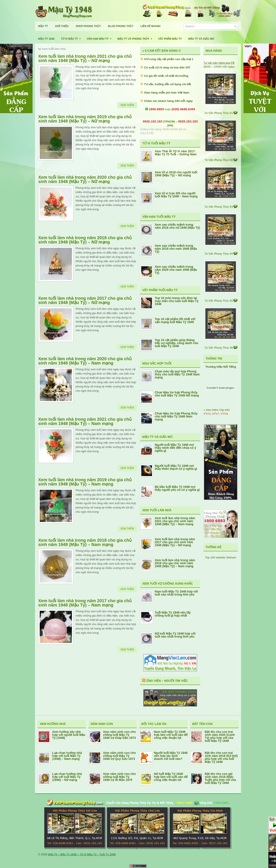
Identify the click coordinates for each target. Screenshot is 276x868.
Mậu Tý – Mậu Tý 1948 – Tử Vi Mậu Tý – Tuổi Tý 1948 (82, 854)
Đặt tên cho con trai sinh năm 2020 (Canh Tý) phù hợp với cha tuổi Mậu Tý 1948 (220, 736)
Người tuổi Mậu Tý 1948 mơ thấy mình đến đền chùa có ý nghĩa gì (175, 448)
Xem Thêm (127, 105)
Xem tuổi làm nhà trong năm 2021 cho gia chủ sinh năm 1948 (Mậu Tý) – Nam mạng (85, 421)
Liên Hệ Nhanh (151, 26)
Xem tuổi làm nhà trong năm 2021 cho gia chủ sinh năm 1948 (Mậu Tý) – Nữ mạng (85, 58)
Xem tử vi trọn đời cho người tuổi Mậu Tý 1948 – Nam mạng (176, 195)
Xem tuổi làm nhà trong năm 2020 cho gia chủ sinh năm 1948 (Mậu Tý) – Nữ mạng (85, 179)
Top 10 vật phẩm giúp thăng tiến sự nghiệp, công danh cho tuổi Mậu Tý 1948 (177, 343)
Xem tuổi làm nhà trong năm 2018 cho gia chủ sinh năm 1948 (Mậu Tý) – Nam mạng (85, 542)
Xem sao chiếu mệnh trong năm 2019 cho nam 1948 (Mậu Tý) (176, 249)
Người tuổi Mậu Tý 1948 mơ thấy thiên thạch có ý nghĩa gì (176, 467)
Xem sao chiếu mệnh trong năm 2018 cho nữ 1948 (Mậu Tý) (177, 226)
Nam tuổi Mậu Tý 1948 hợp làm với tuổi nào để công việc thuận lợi (171, 735)
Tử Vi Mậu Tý (72, 37)
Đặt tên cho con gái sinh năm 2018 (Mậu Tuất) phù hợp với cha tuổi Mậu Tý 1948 (220, 778)
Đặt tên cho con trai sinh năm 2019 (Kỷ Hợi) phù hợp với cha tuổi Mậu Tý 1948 (221, 757)
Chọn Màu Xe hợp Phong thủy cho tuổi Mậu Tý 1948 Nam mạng (176, 416)
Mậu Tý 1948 (46, 39)
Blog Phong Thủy (121, 26)
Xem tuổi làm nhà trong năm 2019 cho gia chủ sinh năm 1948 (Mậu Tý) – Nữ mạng (85, 119)
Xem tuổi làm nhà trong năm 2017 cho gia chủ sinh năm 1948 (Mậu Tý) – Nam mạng (85, 603)
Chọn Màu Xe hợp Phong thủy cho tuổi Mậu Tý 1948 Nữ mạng (177, 394)
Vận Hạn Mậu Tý (100, 37)
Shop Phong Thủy (88, 26)
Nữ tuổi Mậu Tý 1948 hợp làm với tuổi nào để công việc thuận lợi (171, 777)
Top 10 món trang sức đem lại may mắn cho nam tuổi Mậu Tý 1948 (177, 301)
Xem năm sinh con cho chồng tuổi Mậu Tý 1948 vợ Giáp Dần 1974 (119, 735)
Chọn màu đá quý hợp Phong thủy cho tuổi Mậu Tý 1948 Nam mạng (177, 374)
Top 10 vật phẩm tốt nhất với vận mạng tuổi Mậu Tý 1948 (175, 321)
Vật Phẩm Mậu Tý (170, 39)
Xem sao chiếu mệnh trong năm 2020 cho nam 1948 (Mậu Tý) (176, 270)
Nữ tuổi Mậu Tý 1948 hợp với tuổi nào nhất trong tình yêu (175, 635)
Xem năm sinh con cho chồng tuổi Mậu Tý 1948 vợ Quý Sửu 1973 (119, 756)
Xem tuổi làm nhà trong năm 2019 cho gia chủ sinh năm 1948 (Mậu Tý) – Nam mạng (85, 482)
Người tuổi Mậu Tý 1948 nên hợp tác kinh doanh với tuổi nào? (171, 756)
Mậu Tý (43, 26)
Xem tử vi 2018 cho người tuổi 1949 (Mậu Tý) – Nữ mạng (176, 174)
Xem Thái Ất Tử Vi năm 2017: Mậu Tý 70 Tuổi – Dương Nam (176, 153)
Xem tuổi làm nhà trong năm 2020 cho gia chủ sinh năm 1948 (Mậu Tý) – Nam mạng (85, 361)
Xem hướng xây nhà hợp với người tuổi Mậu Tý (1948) (69, 735)
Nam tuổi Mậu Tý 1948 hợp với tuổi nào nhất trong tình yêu (176, 593)
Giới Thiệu (62, 26)
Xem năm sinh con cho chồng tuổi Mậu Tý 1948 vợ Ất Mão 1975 (119, 777)
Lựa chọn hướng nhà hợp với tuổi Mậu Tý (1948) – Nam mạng (67, 756)
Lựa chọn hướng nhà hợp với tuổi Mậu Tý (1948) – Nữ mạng (67, 777)
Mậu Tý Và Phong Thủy (136, 37)
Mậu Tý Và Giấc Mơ (201, 39)
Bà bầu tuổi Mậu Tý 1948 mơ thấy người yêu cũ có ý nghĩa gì (177, 488)
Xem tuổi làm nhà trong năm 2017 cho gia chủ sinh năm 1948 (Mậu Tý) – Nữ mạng (85, 300)
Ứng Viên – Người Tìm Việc (167, 681)
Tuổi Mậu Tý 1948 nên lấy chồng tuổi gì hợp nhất (173, 614)
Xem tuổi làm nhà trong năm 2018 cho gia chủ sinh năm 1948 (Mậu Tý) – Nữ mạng (85, 240)
